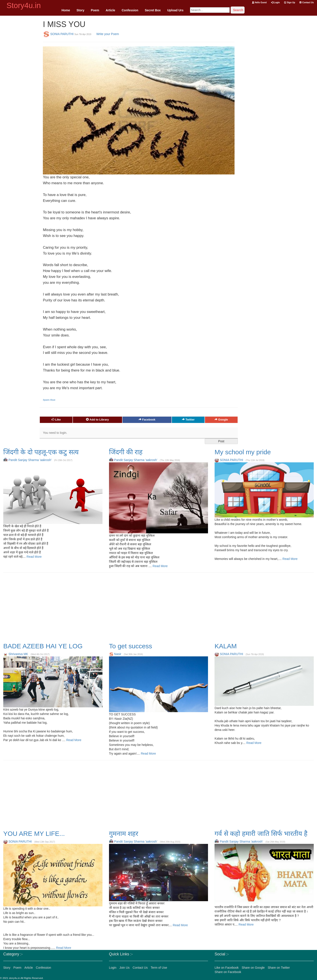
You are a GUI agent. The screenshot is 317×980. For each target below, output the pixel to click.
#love (53, 400)
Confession (130, 10)
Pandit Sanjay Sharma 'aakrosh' (30, 460)
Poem (95, 10)
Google (221, 420)
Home (66, 10)
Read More (34, 557)
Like (56, 420)
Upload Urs (175, 10)
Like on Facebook (227, 968)
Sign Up (290, 3)
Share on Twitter (279, 968)
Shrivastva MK (18, 654)
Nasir (118, 654)
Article (111, 10)
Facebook (147, 420)
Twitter (188, 420)
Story (81, 10)
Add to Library (97, 420)
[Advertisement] (20, 81)
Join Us (125, 968)
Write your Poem (108, 34)
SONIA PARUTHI (62, 34)
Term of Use (159, 968)
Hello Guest (259, 3)
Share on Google (253, 968)
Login (275, 3)
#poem (46, 400)
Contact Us (307, 3)
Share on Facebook (228, 972)
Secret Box (153, 10)
